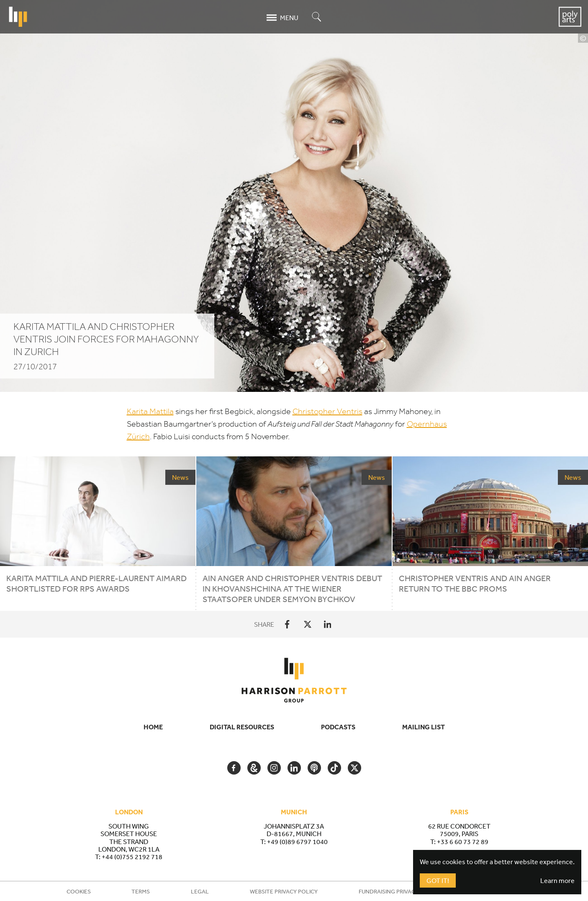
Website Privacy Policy (284, 891)
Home (153, 727)
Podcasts (338, 727)
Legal (200, 891)
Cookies (79, 891)
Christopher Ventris (327, 411)
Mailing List (424, 727)
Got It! (438, 880)
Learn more (557, 880)
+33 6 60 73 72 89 (463, 842)
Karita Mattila (150, 411)
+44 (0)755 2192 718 (132, 857)
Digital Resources (242, 727)
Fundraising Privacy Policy (399, 891)
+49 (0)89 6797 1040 (297, 842)
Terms (141, 891)
